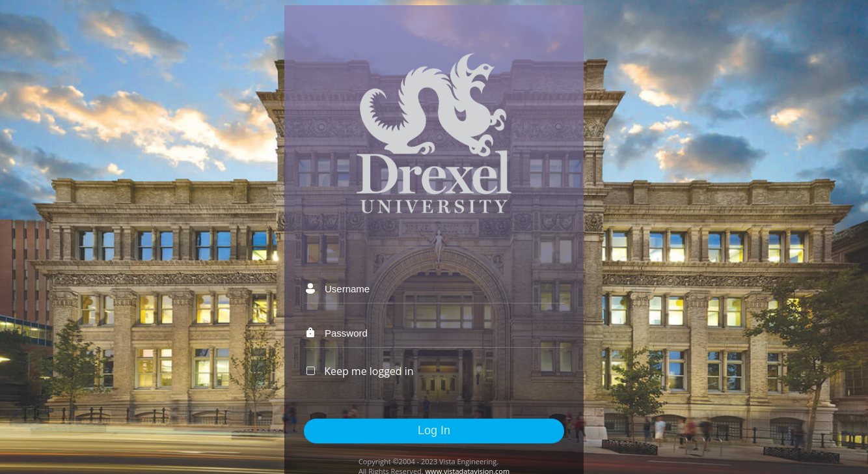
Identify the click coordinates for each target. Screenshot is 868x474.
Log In (434, 430)
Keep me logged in (369, 371)
